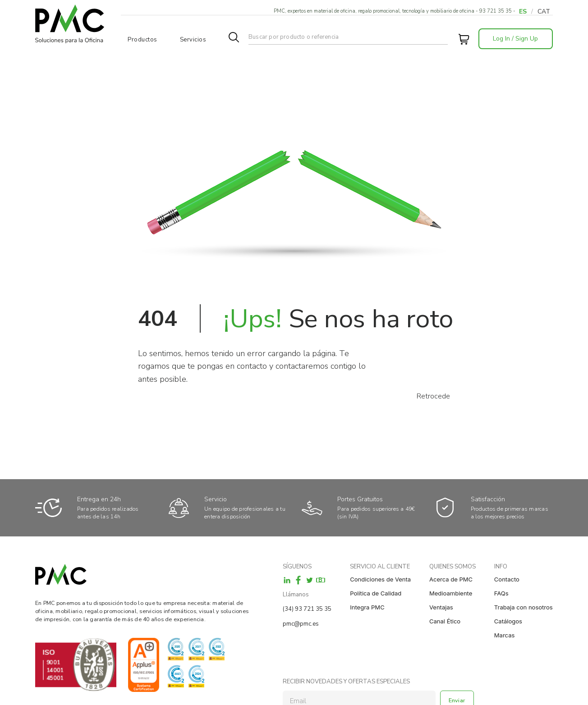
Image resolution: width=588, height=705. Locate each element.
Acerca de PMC (451, 579)
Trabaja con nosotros (524, 607)
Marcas (505, 635)
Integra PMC (367, 607)
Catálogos (508, 621)
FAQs (501, 593)
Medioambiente (451, 593)
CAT (544, 11)
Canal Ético (445, 621)
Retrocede (433, 396)
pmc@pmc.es (301, 624)
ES (523, 11)
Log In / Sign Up (515, 39)
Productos (142, 40)
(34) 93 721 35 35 (307, 609)
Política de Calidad (376, 593)
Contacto (507, 579)
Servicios (193, 40)
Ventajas (441, 607)
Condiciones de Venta (380, 579)
